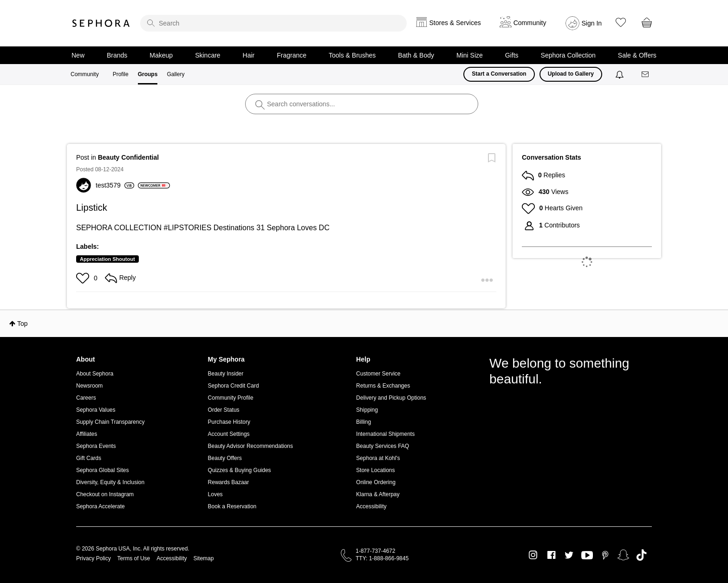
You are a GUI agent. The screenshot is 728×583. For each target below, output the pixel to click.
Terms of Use (134, 558)
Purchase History (229, 422)
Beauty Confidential (128, 157)
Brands (117, 55)
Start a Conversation (499, 74)
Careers (86, 398)
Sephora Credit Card (234, 386)
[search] (273, 23)
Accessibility (371, 506)
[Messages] (646, 74)
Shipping (367, 410)
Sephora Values (96, 410)
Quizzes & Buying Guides (240, 470)
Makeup (161, 55)
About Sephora (95, 374)
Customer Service (378, 374)
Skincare (208, 55)
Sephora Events (96, 446)
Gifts (512, 55)
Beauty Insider (226, 374)
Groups (148, 74)
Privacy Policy (94, 558)
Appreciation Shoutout (107, 259)
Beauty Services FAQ (383, 446)
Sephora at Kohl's (378, 458)
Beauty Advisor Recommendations (250, 446)
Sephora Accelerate (101, 506)
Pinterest (605, 555)
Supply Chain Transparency (110, 422)
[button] (84, 278)
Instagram (533, 555)
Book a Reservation (232, 506)
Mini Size (470, 55)
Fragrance (292, 55)
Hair (249, 55)
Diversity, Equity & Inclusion (110, 482)
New (78, 55)
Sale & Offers (637, 55)
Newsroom (89, 386)
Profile (121, 74)
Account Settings (229, 434)
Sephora (101, 23)
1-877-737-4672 (375, 551)
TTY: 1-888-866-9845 (382, 558)
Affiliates (87, 434)
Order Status (224, 410)
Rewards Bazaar (229, 482)
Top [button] (23, 324)
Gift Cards (89, 458)
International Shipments (385, 434)
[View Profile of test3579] (115, 185)
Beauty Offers (225, 458)
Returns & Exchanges (383, 386)
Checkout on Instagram (105, 494)
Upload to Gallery (571, 74)
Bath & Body (416, 55)
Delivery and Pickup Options (391, 398)
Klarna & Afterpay (378, 494)
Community (85, 74)
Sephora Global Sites (102, 470)
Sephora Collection (568, 55)
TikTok (641, 555)
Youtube (587, 556)
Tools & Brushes (352, 55)
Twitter (569, 555)
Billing (364, 422)
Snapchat (623, 555)
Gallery (175, 74)
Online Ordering (376, 482)
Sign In (592, 23)
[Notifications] (621, 74)
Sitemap (203, 558)
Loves (215, 494)
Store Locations (375, 470)
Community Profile (231, 398)
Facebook (551, 555)
